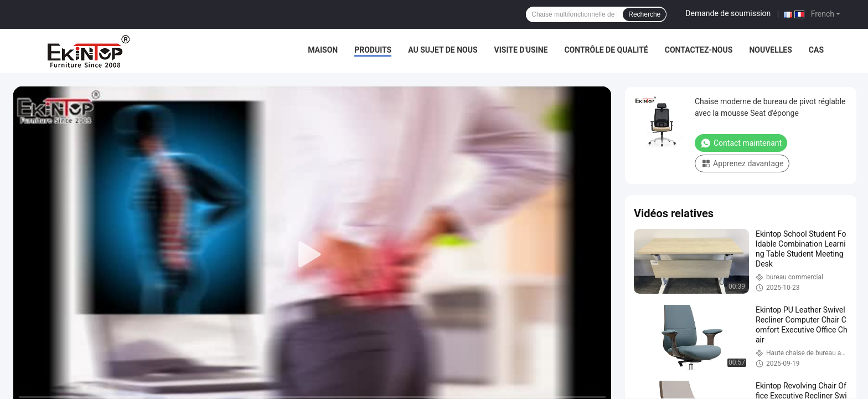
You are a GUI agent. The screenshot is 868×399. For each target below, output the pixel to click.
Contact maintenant (741, 143)
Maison (323, 50)
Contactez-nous (699, 50)
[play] (312, 255)
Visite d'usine (521, 50)
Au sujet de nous (443, 50)
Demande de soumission (728, 13)
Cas (816, 50)
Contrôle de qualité (606, 50)
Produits (373, 50)
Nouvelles (770, 50)
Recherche (644, 14)
